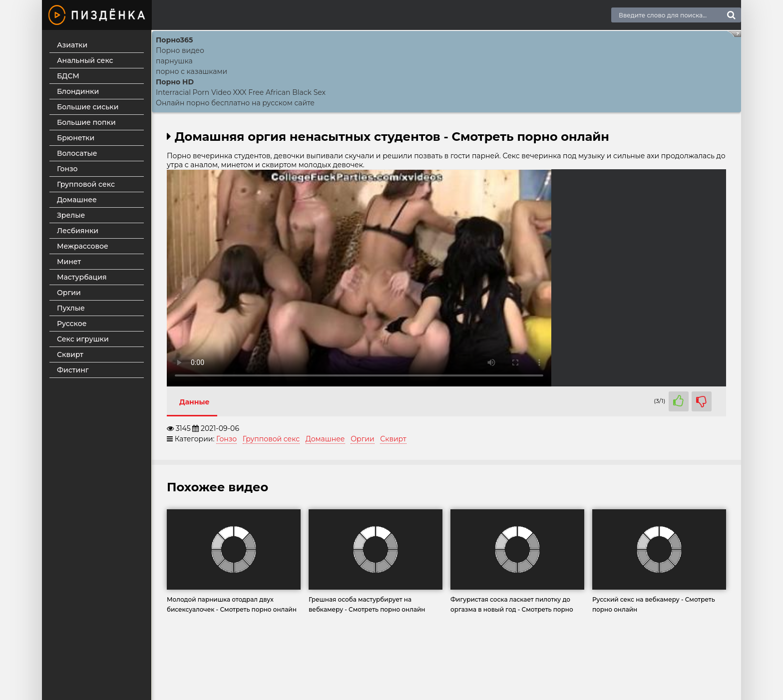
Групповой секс (86, 184)
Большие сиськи (88, 107)
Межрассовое (83, 246)
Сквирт (70, 354)
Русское (72, 324)
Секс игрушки (83, 339)
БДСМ (68, 76)
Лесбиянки (78, 231)
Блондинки (78, 91)
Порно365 (174, 40)
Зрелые (71, 215)
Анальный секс (85, 60)
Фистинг (73, 370)
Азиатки (72, 45)
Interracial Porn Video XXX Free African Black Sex (241, 92)
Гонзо (67, 169)
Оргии (69, 293)
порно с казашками (192, 71)
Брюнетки (76, 138)
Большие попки (86, 122)
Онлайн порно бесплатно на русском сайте (235, 103)
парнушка (174, 61)
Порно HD (175, 82)
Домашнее (77, 200)
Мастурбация (82, 277)
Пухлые (71, 308)
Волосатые (77, 153)
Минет (69, 262)
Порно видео (180, 50)
